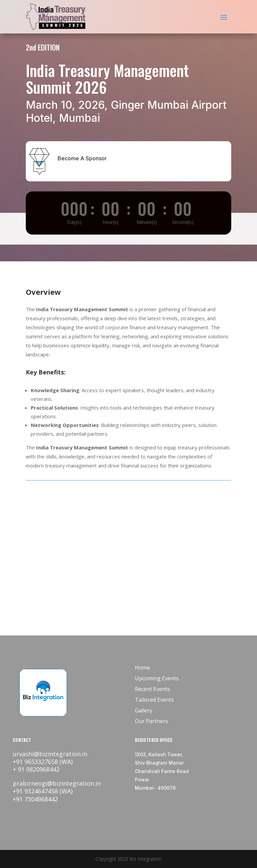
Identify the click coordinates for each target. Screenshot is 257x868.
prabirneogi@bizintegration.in (57, 783)
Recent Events (152, 689)
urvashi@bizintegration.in (50, 754)
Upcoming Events (157, 678)
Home (142, 668)
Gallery (144, 710)
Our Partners (151, 721)
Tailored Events (154, 700)
